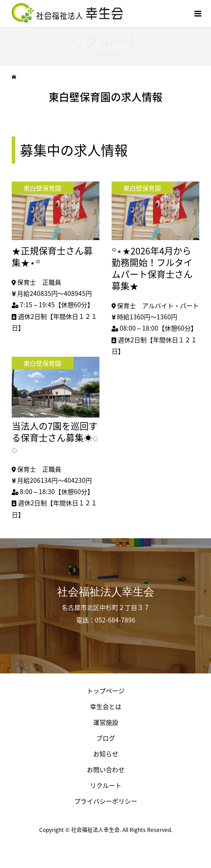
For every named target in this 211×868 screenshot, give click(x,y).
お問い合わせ (106, 769)
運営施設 (106, 722)
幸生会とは (106, 706)
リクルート (106, 785)
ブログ (106, 738)
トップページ (106, 691)
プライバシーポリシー (106, 801)
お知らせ (106, 754)
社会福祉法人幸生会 (106, 592)
